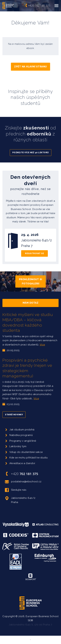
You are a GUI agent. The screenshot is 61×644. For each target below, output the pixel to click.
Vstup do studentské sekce (26, 452)
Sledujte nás (16, 490)
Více (42, 345)
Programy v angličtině (23, 441)
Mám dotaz (31, 303)
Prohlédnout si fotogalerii (31, 281)
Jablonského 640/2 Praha (20, 500)
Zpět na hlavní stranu (30, 67)
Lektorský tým (18, 446)
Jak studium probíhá (22, 430)
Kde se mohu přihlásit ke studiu (29, 458)
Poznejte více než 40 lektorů (31, 153)
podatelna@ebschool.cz (23, 482)
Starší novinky (14, 415)
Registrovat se (34, 253)
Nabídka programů (21, 435)
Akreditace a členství (22, 463)
